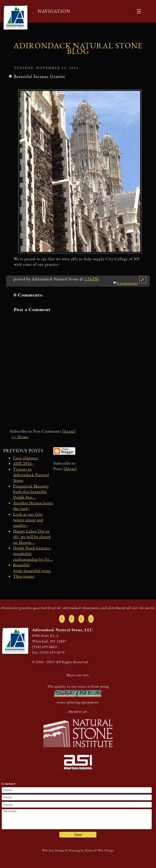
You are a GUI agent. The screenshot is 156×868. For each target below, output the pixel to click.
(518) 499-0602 (45, 647)
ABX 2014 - (23, 463)
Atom (69, 431)
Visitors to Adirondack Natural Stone (31, 475)
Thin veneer (24, 576)
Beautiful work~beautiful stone (32, 568)
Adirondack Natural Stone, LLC (63, 630)
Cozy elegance (25, 458)
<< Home (20, 437)
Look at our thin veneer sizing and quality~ (28, 520)
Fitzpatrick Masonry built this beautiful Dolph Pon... (31, 492)
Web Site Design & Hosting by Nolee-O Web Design (78, 850)
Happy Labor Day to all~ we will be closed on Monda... (32, 537)
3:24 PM (91, 279)
